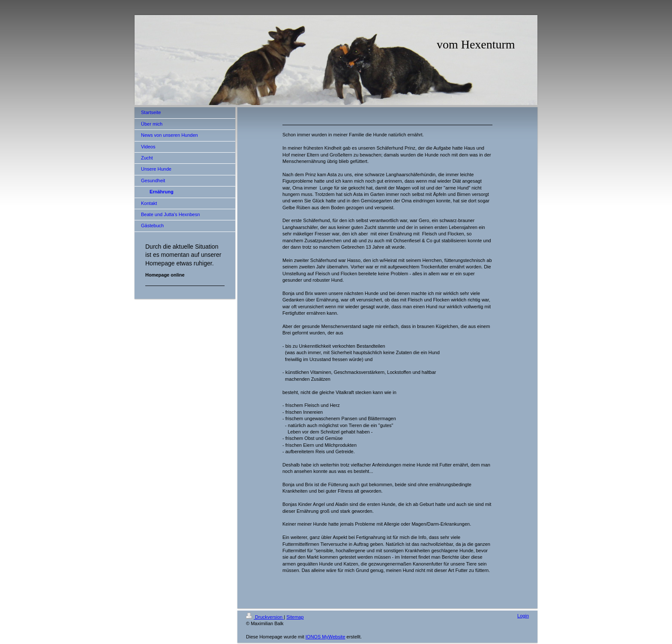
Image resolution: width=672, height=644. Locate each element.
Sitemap (295, 617)
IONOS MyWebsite (325, 637)
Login (523, 616)
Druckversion (265, 617)
